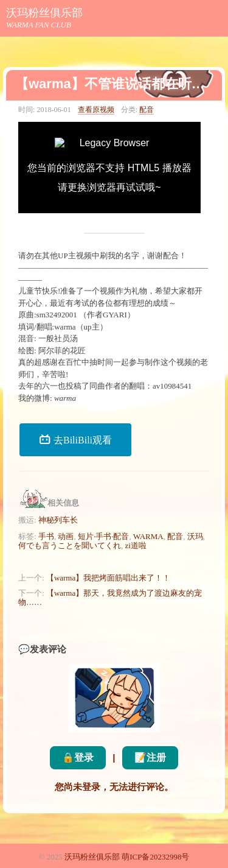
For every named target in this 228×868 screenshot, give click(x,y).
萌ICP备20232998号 (155, 857)
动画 (66, 536)
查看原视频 (96, 110)
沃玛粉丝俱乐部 (44, 13)
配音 (147, 110)
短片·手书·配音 (104, 536)
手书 (46, 536)
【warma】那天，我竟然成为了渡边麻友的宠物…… (110, 598)
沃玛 (195, 536)
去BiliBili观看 (75, 439)
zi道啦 (136, 545)
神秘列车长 (58, 520)
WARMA (148, 536)
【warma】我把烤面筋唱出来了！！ (108, 578)
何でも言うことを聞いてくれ (70, 545)
